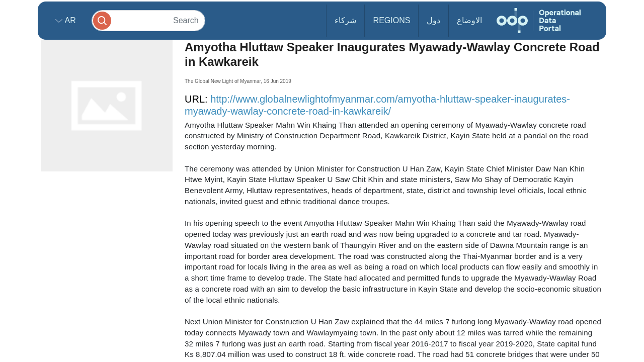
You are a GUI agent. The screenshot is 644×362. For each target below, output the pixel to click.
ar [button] (69, 20)
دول (433, 20)
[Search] (148, 20)
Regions (392, 20)
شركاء (345, 20)
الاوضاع (469, 20)
